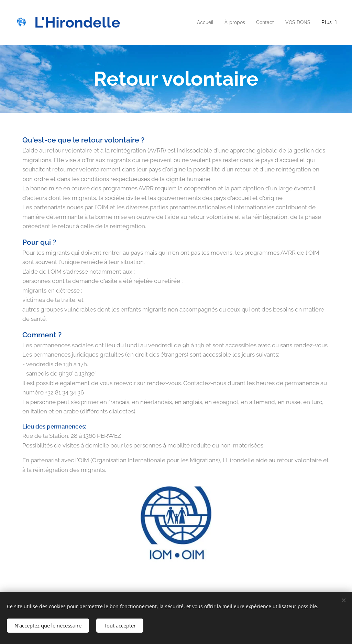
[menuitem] (201, 22)
